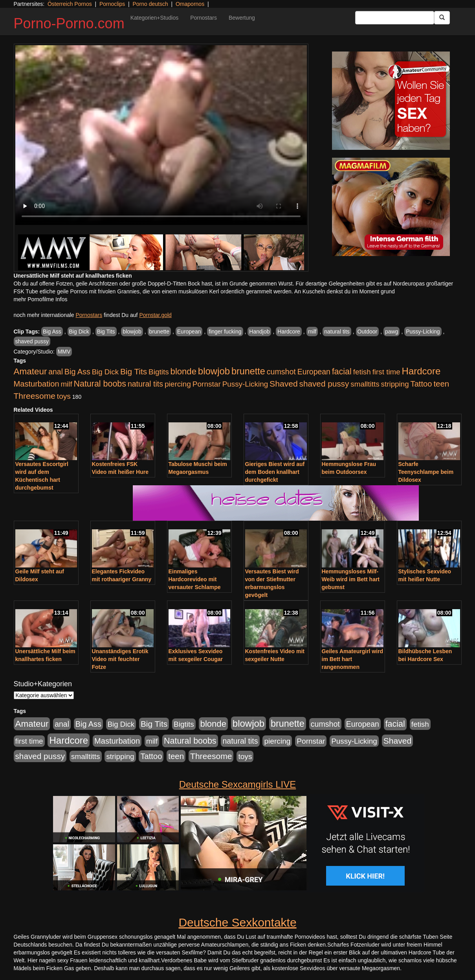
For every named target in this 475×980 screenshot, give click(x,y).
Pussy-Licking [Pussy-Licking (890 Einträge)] (245, 384)
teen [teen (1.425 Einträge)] (441, 384)
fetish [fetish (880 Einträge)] (362, 372)
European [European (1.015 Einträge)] (314, 372)
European (189, 332)
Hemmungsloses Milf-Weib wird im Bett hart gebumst (351, 579)
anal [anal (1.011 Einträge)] (56, 372)
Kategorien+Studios (155, 18)
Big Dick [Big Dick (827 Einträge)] (105, 372)
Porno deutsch (150, 4)
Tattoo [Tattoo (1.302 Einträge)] (421, 384)
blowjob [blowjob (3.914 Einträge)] (214, 371)
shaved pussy (32, 341)
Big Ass (52, 332)
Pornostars (204, 18)
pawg (392, 332)
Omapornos (190, 4)
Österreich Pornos (70, 4)
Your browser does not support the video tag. (161, 135)
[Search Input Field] (395, 18)
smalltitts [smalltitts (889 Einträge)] (365, 384)
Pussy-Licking (423, 332)
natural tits (337, 332)
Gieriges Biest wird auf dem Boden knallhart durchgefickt (275, 472)
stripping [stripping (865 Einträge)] (395, 384)
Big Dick (79, 332)
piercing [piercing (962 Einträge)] (178, 384)
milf (312, 332)
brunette (159, 332)
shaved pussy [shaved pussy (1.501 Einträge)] (324, 384)
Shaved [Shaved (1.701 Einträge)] (284, 384)
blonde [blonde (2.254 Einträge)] (183, 371)
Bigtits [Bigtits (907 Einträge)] (159, 372)
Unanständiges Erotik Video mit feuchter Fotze (120, 659)
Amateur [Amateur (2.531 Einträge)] (30, 371)
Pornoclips (112, 4)
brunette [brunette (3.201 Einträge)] (248, 371)
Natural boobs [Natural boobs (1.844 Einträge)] (100, 384)
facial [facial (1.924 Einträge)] (342, 372)
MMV (64, 352)
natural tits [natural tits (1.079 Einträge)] (145, 384)
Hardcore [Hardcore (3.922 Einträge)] (421, 371)
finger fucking (225, 332)
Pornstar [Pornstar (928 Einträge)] (207, 384)
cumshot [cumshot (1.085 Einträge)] (281, 372)
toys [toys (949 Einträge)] (64, 396)
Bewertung (242, 18)
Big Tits (106, 332)
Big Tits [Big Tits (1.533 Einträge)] (134, 371)
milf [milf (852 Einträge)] (66, 384)
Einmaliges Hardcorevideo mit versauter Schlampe (195, 579)
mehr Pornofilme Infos (41, 299)
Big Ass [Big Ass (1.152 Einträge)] (77, 372)
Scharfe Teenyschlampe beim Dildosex (426, 472)
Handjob (259, 332)
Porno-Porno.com (69, 23)
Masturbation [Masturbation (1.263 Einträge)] (37, 384)
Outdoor (368, 332)
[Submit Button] (442, 18)
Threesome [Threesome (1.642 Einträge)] (35, 396)
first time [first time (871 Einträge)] (386, 372)
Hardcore (289, 332)
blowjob (132, 332)
